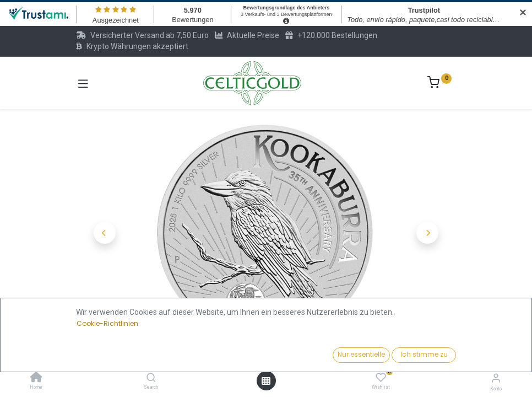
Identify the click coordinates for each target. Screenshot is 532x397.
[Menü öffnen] (266, 381)
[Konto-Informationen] (496, 378)
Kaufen (311, 352)
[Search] (151, 378)
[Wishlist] (381, 378)
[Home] (36, 378)
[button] (105, 233)
